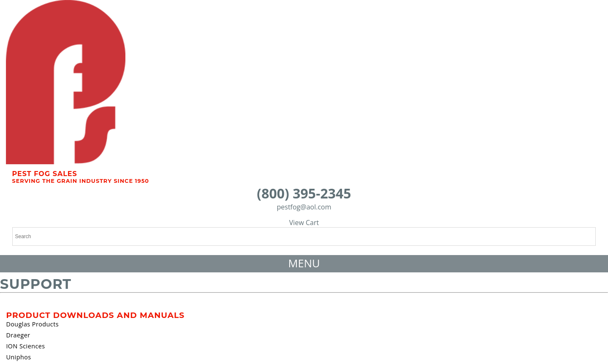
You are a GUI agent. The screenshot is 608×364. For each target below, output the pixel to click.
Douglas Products (32, 324)
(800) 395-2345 (304, 193)
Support (36, 284)
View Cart (304, 223)
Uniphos (18, 357)
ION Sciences (25, 346)
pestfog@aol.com (304, 207)
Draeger (18, 335)
